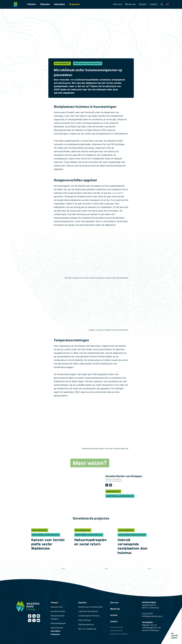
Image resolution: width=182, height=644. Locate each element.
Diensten (45, 4)
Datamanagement (86, 624)
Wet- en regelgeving (87, 629)
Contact (154, 4)
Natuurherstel (57, 628)
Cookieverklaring (116, 631)
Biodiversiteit (57, 607)
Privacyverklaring (117, 627)
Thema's (32, 4)
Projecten (74, 4)
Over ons (117, 4)
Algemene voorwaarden (119, 634)
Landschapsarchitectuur (89, 616)
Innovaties (60, 4)
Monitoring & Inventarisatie (90, 607)
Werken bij (130, 4)
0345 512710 (147, 614)
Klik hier (146, 625)
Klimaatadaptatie (58, 623)
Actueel (143, 4)
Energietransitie (58, 611)
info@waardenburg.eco (152, 616)
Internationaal (85, 620)
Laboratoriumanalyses (88, 611)
